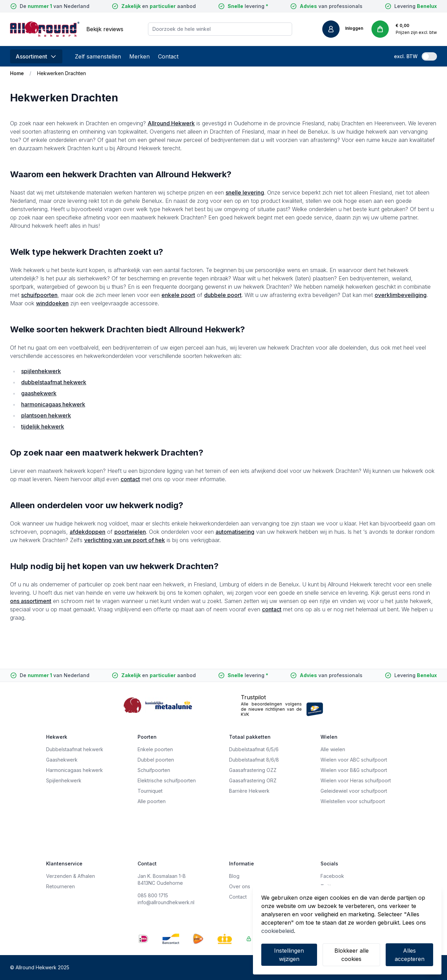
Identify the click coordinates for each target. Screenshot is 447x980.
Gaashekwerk (62, 760)
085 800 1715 (153, 895)
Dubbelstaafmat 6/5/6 (254, 749)
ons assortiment (31, 601)
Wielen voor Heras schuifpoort (356, 780)
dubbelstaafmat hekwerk (54, 382)
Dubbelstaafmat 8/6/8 (254, 760)
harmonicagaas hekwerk (53, 404)
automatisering (235, 532)
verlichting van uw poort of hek (125, 540)
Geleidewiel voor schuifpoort (354, 791)
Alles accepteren (410, 955)
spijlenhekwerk (41, 371)
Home (17, 73)
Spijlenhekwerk (64, 780)
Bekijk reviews (105, 29)
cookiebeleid (278, 931)
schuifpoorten (39, 295)
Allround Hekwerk (171, 123)
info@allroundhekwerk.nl (166, 902)
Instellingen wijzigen (289, 955)
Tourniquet (150, 791)
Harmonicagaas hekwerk (74, 770)
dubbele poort (223, 295)
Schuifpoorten (154, 770)
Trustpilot (253, 697)
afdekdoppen (87, 532)
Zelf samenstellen (98, 56)
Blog (234, 876)
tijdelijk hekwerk (43, 426)
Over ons (240, 886)
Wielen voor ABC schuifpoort (354, 760)
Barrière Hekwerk (249, 791)
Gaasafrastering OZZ (253, 770)
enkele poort (178, 295)
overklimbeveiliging (401, 295)
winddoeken (52, 303)
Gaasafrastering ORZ (253, 780)
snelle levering (245, 192)
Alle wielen (333, 749)
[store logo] (45, 29)
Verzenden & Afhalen (71, 876)
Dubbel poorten (156, 760)
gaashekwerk (39, 393)
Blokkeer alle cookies (352, 955)
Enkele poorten (155, 749)
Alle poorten (152, 801)
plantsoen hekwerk (46, 415)
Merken (139, 56)
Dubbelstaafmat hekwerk (75, 749)
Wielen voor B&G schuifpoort (354, 770)
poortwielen (130, 532)
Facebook (332, 876)
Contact (168, 56)
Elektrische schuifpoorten (167, 780)
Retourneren (60, 886)
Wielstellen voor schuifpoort (353, 801)
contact (130, 479)
